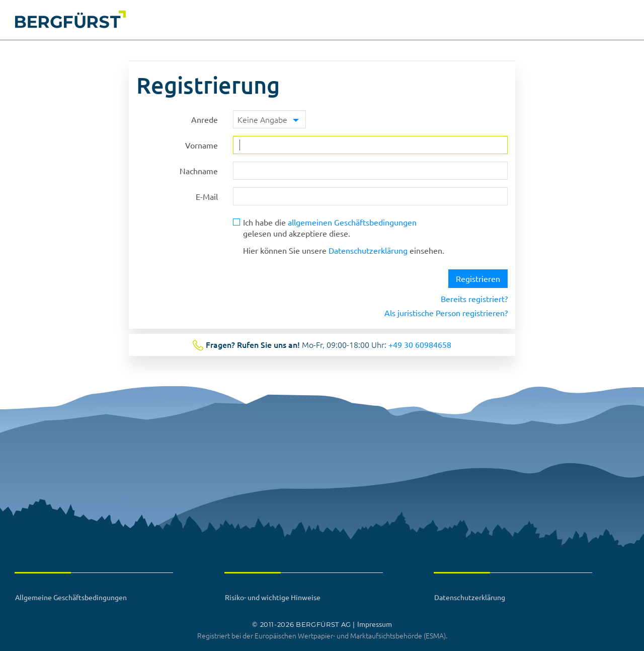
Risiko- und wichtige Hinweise (273, 597)
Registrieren (478, 278)
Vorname (202, 145)
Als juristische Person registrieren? (446, 313)
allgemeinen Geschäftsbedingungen (352, 222)
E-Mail (207, 196)
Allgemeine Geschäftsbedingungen (71, 597)
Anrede (205, 119)
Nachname (199, 171)
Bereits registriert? (474, 299)
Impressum (375, 624)
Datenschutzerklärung (368, 250)
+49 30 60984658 (420, 344)
